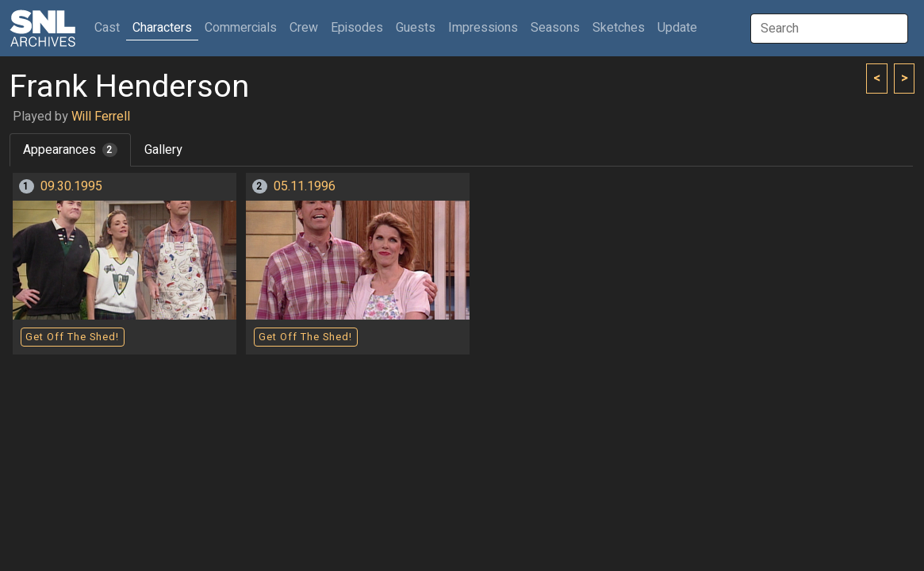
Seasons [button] (555, 28)
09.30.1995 (71, 186)
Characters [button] (162, 28)
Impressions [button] (483, 28)
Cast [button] (110, 27)
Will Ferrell (101, 117)
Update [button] (677, 28)
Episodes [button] (357, 28)
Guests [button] (416, 28)
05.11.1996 (305, 186)
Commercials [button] (241, 28)
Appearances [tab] (70, 150)
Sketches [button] (619, 28)
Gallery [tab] (163, 150)
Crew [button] (304, 28)
